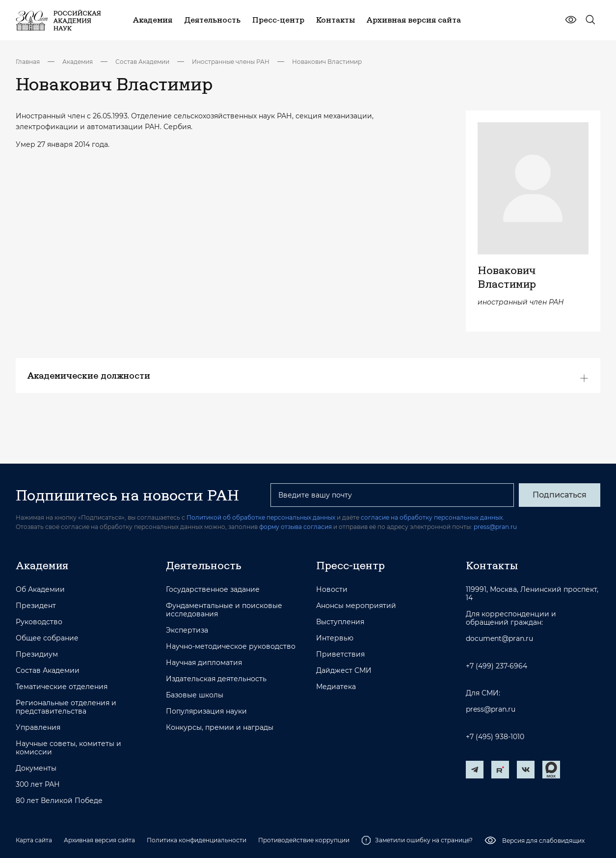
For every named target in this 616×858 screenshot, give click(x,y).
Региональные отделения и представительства (66, 707)
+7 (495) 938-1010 (495, 737)
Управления (38, 728)
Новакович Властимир (327, 62)
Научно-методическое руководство (231, 647)
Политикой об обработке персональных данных (261, 517)
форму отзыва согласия (295, 527)
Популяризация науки (206, 711)
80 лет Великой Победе (59, 801)
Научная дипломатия (204, 663)
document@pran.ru (499, 639)
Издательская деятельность (216, 679)
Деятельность (204, 565)
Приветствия (340, 654)
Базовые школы (195, 695)
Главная (28, 62)
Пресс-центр (350, 565)
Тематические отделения (62, 687)
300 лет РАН (38, 785)
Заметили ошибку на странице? (417, 840)
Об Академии (40, 590)
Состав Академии (142, 62)
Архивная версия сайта (99, 840)
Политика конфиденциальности (197, 840)
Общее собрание (47, 638)
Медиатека (336, 687)
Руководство (39, 622)
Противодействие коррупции (304, 840)
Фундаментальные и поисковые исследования (224, 610)
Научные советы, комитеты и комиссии (68, 748)
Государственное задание (213, 590)
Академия (78, 62)
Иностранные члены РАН (231, 62)
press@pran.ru (495, 527)
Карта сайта (34, 840)
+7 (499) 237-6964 (496, 666)
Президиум (37, 654)
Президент (36, 606)
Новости (332, 590)
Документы (36, 768)
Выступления (340, 622)
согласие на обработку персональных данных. (432, 517)
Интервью (335, 638)
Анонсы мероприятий (356, 606)
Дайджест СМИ (344, 671)
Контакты (492, 565)
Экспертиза (187, 630)
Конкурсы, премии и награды (220, 728)
